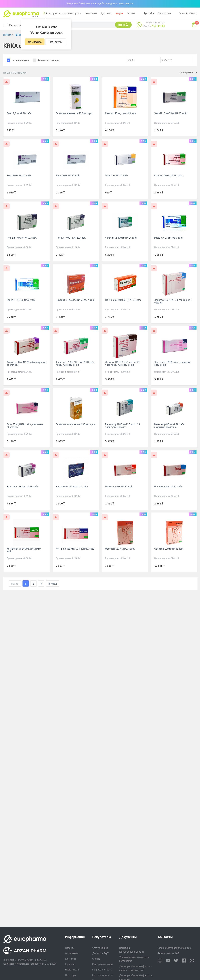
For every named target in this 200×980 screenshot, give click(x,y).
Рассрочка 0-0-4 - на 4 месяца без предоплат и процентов (100, 3)
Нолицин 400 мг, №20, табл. (71, 238)
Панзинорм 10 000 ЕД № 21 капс (123, 300)
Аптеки (131, 13)
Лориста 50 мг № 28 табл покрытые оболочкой (26, 363)
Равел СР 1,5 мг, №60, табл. (21, 300)
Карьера (70, 964)
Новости (70, 948)
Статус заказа (164, 13)
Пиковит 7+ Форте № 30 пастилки (75, 300)
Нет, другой (56, 42)
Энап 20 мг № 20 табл (68, 175)
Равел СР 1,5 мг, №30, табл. (169, 238)
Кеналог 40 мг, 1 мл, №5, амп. (121, 113)
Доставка (106, 13)
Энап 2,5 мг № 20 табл (19, 113)
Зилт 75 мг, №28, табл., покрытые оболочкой (25, 426)
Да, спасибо (35, 42)
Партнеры (71, 975)
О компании (72, 953)
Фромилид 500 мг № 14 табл (121, 238)
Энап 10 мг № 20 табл (19, 175)
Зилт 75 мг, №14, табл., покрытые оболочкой (172, 363)
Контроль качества (103, 975)
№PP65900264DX (24, 960)
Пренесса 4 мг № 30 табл (119, 486)
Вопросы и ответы (102, 970)
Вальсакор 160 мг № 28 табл (22, 486)
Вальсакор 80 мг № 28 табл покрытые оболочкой (169, 426)
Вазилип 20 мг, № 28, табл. (169, 175)
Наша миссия (72, 970)
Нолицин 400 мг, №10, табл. (22, 238)
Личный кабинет (188, 13)
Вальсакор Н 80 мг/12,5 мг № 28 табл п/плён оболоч (122, 426)
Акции (119, 13)
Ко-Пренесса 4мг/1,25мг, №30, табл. (75, 549)
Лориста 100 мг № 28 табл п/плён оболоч (173, 301)
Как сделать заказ (103, 964)
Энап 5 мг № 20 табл (116, 175)
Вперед (53, 584)
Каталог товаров (16, 25)
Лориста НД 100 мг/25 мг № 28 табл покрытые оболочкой (122, 363)
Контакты (91, 13)
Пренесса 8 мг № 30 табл (168, 486)
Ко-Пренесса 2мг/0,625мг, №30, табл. (24, 550)
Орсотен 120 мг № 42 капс (169, 549)
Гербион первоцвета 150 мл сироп (75, 113)
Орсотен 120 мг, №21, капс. (120, 549)
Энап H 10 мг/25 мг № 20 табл (171, 113)
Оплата (96, 959)
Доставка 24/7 (100, 953)
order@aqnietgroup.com (178, 948)
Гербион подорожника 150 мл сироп (76, 424)
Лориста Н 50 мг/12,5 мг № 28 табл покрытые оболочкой (75, 363)
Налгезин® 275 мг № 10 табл (72, 486)
